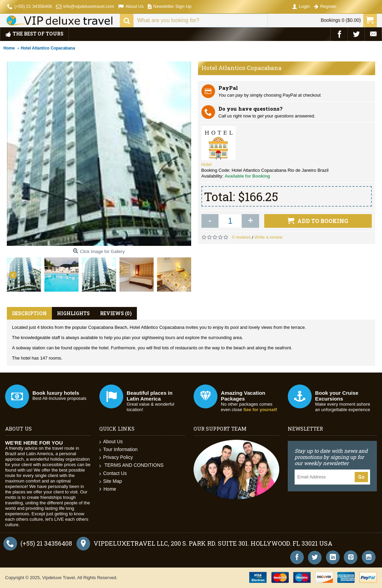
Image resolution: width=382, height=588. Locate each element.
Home (108, 489)
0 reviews (242, 237)
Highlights (73, 313)
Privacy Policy (116, 457)
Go (361, 477)
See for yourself (260, 410)
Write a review (268, 237)
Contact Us (113, 473)
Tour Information (118, 450)
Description (29, 313)
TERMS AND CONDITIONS (131, 465)
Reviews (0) (116, 313)
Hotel (207, 164)
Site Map (111, 481)
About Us (111, 442)
